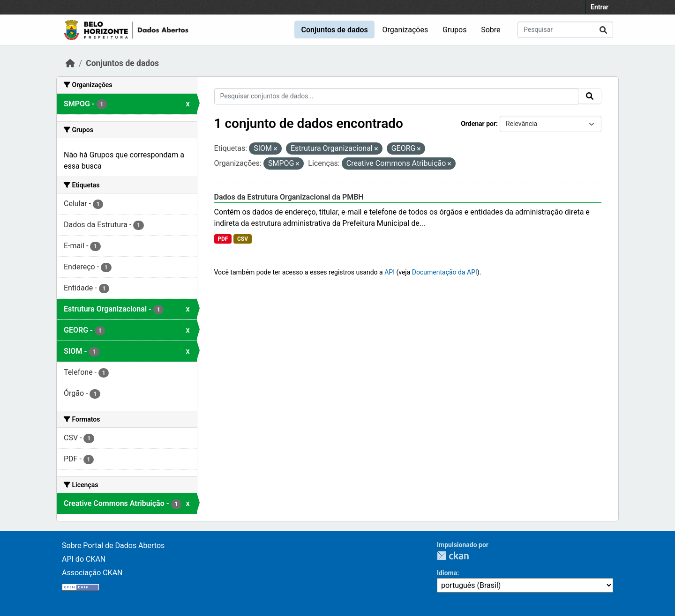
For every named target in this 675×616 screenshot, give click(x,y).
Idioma (447, 573)
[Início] (70, 63)
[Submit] (603, 30)
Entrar (600, 7)
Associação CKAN (92, 573)
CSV (243, 239)
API (390, 272)
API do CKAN (84, 559)
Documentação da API (445, 272)
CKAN (453, 556)
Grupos (455, 30)
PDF (223, 239)
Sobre (491, 30)
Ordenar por (478, 124)
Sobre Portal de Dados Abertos (113, 545)
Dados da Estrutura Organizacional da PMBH (289, 197)
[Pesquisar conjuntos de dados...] (565, 30)
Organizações (405, 30)
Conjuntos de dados (334, 30)
